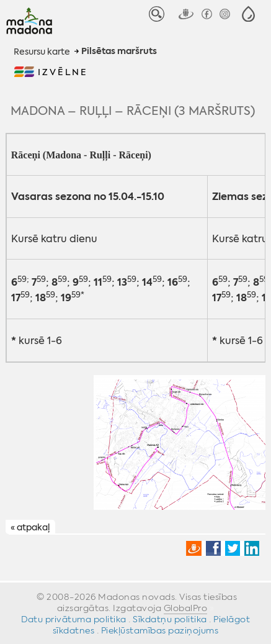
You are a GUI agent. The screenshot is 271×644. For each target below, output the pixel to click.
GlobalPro (186, 608)
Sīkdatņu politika (170, 619)
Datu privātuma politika (74, 619)
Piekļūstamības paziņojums (160, 630)
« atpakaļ (30, 527)
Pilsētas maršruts (119, 52)
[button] (248, 14)
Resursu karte (42, 52)
